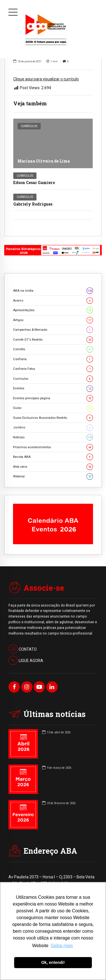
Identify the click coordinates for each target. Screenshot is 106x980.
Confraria (53, 359)
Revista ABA (53, 457)
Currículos (29, 126)
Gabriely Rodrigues (33, 204)
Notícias (53, 437)
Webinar (53, 476)
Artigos (53, 320)
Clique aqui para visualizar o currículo (46, 79)
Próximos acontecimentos (53, 447)
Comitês (53, 349)
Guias (53, 408)
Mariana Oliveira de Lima (44, 161)
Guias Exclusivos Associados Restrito (53, 418)
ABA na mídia (53, 291)
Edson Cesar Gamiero (34, 182)
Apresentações (53, 310)
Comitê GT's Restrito (53, 340)
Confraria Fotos (53, 369)
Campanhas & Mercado (53, 330)
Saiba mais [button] (62, 946)
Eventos (53, 388)
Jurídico (53, 427)
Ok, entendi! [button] (53, 962)
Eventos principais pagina (53, 398)
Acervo (53, 301)
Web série (53, 467)
